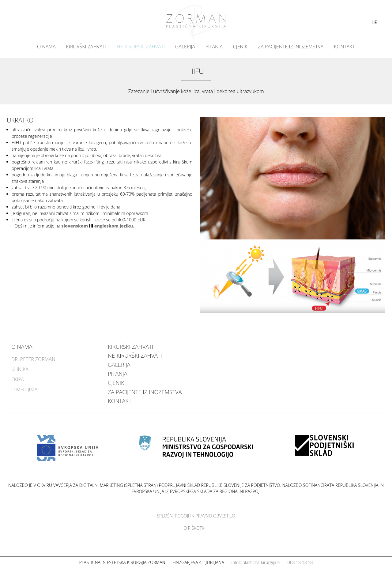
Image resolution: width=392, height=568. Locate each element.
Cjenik (240, 47)
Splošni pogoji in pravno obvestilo (196, 516)
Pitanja (214, 47)
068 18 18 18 (300, 562)
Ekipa (18, 379)
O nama (46, 47)
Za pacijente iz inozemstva (291, 47)
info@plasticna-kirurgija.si (256, 562)
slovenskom (75, 226)
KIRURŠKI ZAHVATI (86, 47)
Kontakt (344, 47)
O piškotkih (196, 528)
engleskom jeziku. (114, 226)
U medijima (24, 389)
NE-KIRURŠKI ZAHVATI (141, 47)
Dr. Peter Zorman (33, 359)
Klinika (20, 369)
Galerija (185, 47)
